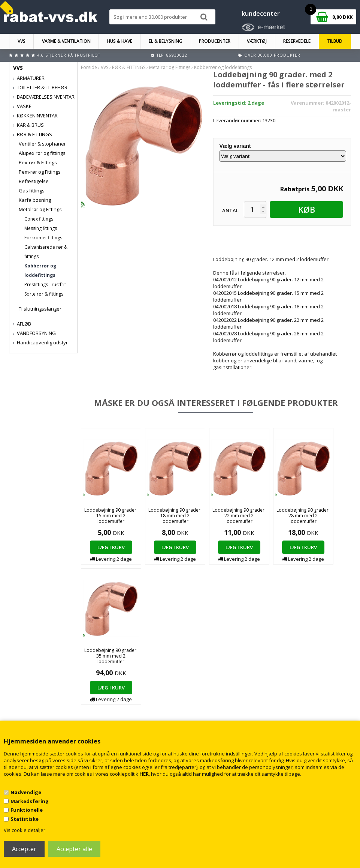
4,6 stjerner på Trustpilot (69, 55)
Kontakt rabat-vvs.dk (124, 711)
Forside (89, 67)
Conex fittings (39, 219)
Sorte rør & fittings (44, 294)
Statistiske (25, 819)
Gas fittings (32, 191)
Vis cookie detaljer (25, 830)
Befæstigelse (34, 181)
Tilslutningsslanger (40, 309)
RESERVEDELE (297, 41)
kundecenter (261, 14)
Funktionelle (27, 810)
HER (144, 774)
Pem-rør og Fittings (40, 172)
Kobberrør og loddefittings (40, 270)
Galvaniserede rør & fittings (46, 252)
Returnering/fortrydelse (127, 718)
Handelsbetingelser (123, 703)
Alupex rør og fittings (42, 153)
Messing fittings (41, 228)
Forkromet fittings (43, 238)
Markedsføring (30, 801)
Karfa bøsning (35, 200)
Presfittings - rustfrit (45, 285)
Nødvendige (26, 792)
